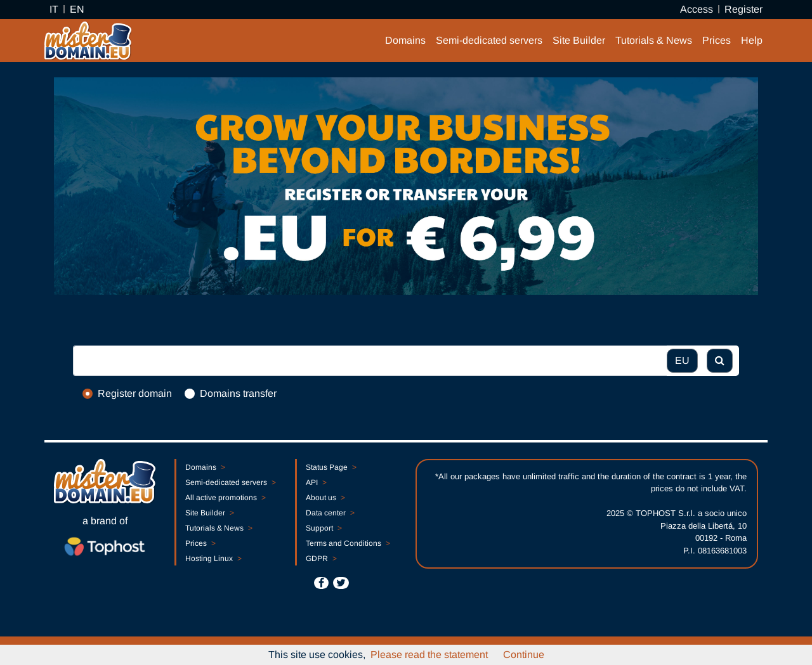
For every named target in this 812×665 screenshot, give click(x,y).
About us (325, 498)
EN (77, 9)
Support (324, 528)
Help (752, 40)
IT (54, 9)
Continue (524, 655)
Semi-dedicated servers (489, 40)
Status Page (331, 467)
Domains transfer (238, 393)
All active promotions (225, 498)
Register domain (135, 393)
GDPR (321, 558)
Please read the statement (429, 655)
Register (743, 9)
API (316, 482)
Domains (405, 40)
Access (697, 9)
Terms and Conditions (348, 543)
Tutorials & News (654, 40)
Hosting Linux (213, 558)
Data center (330, 513)
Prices (717, 40)
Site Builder (579, 40)
